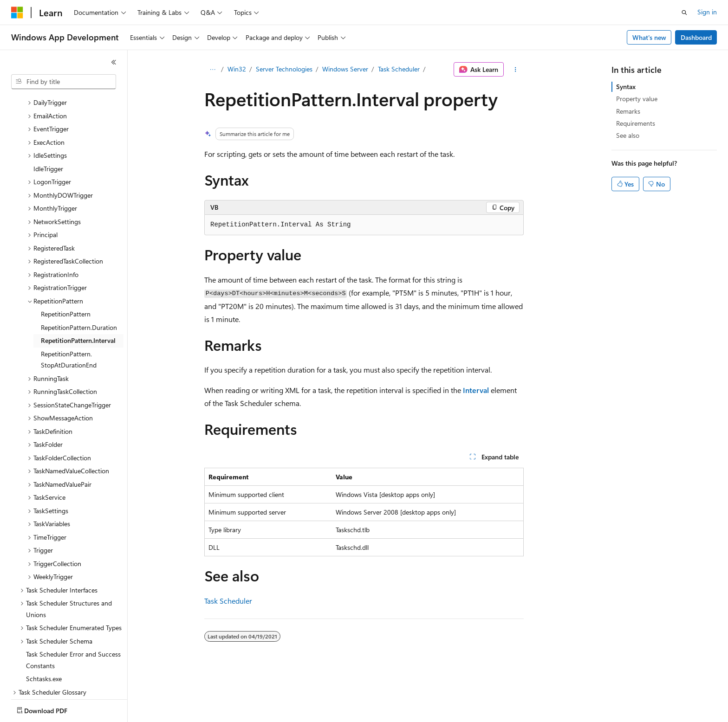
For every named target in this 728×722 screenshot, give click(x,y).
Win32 (237, 69)
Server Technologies (284, 69)
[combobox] (64, 82)
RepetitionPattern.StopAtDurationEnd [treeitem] (69, 305)
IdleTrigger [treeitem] (48, 114)
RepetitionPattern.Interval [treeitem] (78, 286)
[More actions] (516, 70)
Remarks (628, 111)
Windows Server (345, 69)
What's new (649, 37)
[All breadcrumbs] (212, 70)
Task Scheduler (399, 69)
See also (628, 135)
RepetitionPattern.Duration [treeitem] (79, 273)
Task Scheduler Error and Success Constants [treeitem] (73, 606)
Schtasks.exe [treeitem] (44, 624)
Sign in (707, 12)
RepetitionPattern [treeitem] (66, 260)
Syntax (626, 87)
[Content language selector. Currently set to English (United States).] (54, 709)
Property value (637, 99)
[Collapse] (114, 62)
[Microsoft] (17, 13)
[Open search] (684, 13)
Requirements (636, 123)
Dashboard (696, 37)
